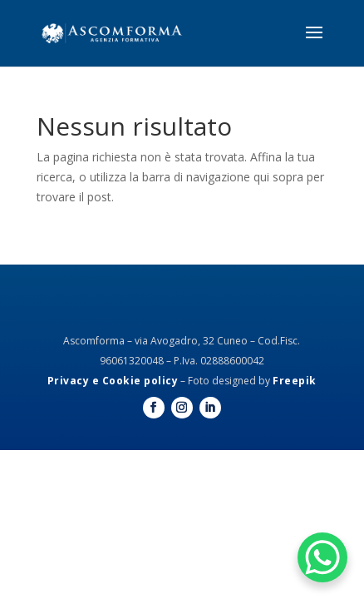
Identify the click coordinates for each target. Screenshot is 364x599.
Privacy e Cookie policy (113, 381)
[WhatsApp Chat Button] (322, 557)
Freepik (295, 381)
